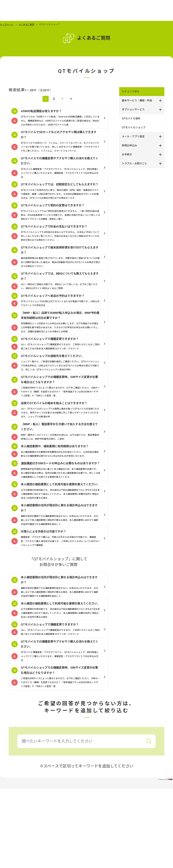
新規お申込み (129, 145)
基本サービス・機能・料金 (137, 100)
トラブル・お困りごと (134, 163)
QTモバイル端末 (131, 118)
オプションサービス (133, 109)
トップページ (7, 25)
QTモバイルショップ (134, 127)
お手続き (127, 154)
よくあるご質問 (27, 25)
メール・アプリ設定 (133, 136)
